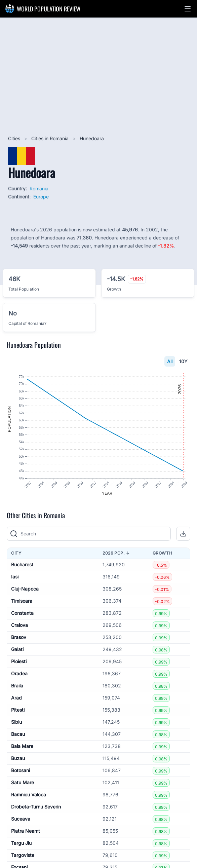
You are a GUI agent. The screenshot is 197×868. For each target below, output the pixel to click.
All (170, 361)
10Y (183, 361)
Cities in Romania (51, 138)
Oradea (19, 674)
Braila (17, 686)
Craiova (19, 625)
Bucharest (22, 565)
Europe (41, 197)
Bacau (18, 734)
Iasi (15, 577)
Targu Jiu (21, 843)
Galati (17, 650)
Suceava (21, 819)
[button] (188, 9)
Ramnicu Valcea (29, 795)
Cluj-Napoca (25, 589)
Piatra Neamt (26, 831)
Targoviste (23, 855)
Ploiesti (19, 662)
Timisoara (22, 601)
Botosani (21, 771)
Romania (39, 188)
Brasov (19, 637)
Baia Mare (22, 746)
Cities (15, 138)
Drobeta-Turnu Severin (36, 807)
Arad (16, 698)
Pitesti (18, 710)
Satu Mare (23, 783)
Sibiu (16, 722)
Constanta (22, 613)
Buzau (18, 759)
